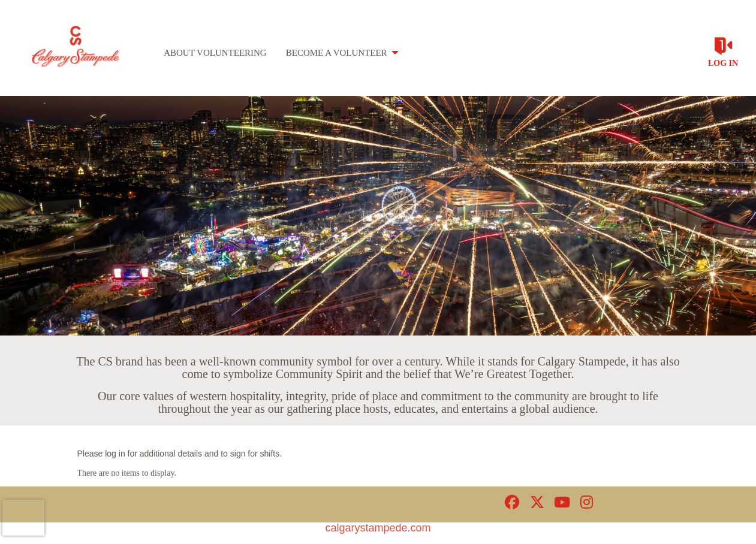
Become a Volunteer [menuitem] (337, 53)
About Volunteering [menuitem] (215, 53)
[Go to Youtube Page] (560, 502)
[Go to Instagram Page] (585, 502)
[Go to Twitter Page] (535, 502)
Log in (723, 63)
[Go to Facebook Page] (510, 502)
